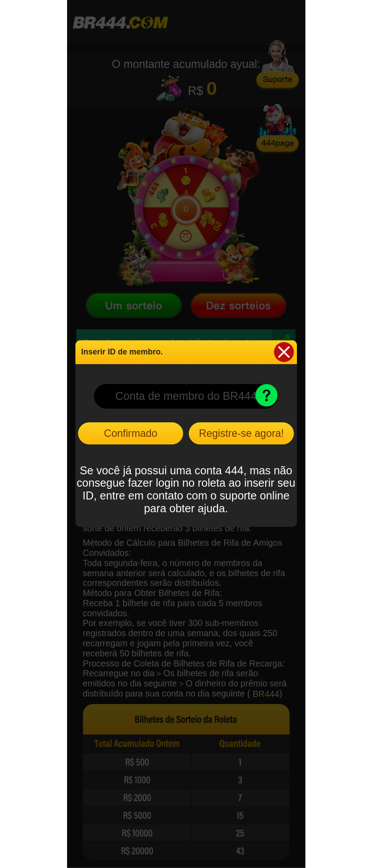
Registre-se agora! (241, 433)
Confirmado (131, 433)
